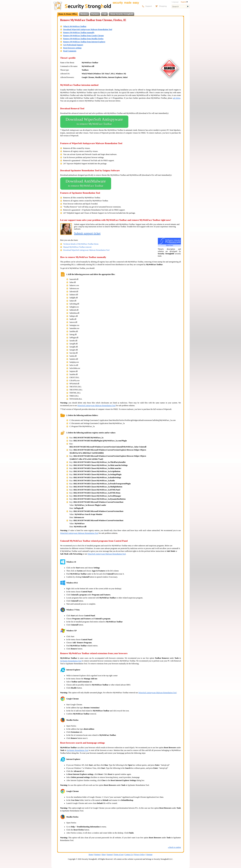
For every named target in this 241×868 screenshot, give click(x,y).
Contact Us (129, 854)
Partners (95, 14)
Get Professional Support (73, 45)
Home (91, 854)
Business (84, 14)
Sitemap (149, 854)
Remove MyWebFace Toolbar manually (79, 33)
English (184, 2)
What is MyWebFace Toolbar (75, 26)
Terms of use (119, 854)
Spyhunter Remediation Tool (71, 661)
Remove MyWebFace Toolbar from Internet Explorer (84, 42)
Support (110, 854)
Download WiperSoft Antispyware (94, 122)
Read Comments (70, 51)
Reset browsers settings (72, 48)
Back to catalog (174, 847)
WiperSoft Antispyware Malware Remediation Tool (96, 406)
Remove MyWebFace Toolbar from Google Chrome (84, 36)
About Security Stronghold (121, 14)
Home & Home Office (68, 14)
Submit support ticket (87, 233)
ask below (177, 98)
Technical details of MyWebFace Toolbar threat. (81, 244)
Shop (104, 854)
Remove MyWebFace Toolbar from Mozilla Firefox (83, 39)
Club (104, 14)
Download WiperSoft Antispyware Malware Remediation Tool (88, 29)
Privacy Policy (140, 854)
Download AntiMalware (86, 184)
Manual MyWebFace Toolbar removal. (78, 247)
